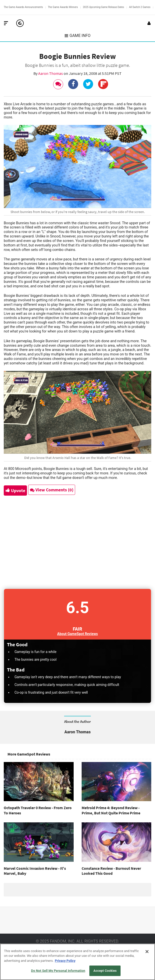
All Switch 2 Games (140, 7)
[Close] (147, 952)
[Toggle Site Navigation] (6, 23)
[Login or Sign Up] (149, 23)
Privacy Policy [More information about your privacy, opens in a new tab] (65, 961)
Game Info (78, 36)
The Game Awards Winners (63, 7)
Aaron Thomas (51, 73)
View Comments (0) (52, 490)
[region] (77, 962)
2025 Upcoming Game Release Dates (103, 7)
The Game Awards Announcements (23, 7)
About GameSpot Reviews (77, 634)
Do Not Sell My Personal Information (58, 971)
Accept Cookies (105, 971)
